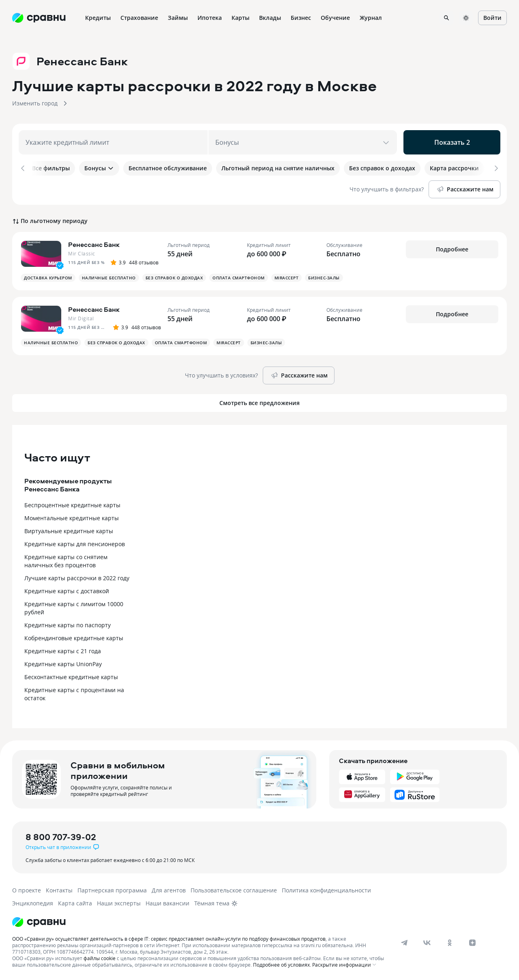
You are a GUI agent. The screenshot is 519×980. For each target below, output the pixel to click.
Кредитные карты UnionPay (63, 663)
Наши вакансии (167, 902)
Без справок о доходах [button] (174, 277)
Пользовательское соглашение (234, 889)
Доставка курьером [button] (48, 277)
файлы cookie (100, 957)
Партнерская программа (112, 889)
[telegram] (404, 942)
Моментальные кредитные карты (72, 517)
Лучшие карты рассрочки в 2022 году (77, 577)
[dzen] (472, 942)
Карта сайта (75, 902)
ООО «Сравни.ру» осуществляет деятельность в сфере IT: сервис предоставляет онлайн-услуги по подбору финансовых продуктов (169, 938)
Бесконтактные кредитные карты (71, 676)
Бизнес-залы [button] (324, 277)
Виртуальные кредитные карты (69, 530)
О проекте (27, 889)
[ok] (450, 942)
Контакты (59, 889)
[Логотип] (39, 921)
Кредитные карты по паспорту (68, 624)
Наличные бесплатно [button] (109, 277)
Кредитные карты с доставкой (67, 590)
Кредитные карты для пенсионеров (75, 543)
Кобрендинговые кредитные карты (74, 637)
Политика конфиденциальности (326, 889)
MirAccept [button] (287, 277)
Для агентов (169, 889)
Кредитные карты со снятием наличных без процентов (66, 560)
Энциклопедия (33, 902)
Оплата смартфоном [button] (239, 277)
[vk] (427, 942)
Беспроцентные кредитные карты (72, 504)
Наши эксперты (119, 902)
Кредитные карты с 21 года (63, 650)
